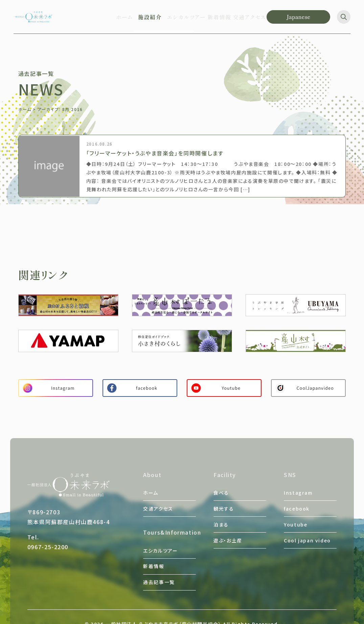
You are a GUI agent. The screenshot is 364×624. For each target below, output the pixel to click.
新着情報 (154, 549)
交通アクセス (158, 501)
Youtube (295, 512)
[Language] (298, 17)
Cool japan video (307, 523)
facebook (297, 501)
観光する (224, 501)
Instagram (298, 491)
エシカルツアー (160, 538)
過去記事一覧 (159, 560)
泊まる (221, 512)
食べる (221, 491)
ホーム (25, 109)
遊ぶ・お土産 (228, 523)
